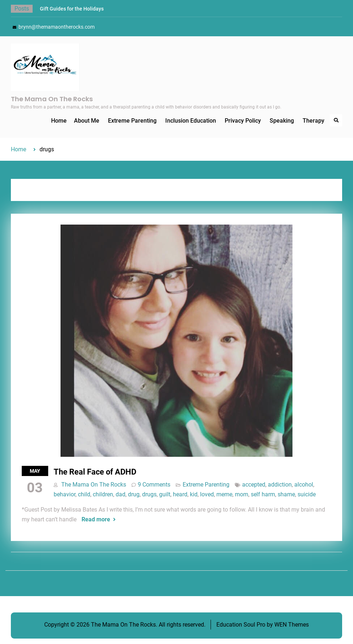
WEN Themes (292, 625)
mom (242, 494)
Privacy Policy (243, 121)
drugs (149, 494)
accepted (254, 485)
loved (207, 494)
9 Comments (154, 485)
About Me (87, 121)
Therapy (313, 121)
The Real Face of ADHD (95, 472)
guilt (165, 494)
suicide (307, 494)
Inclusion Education (191, 121)
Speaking (282, 121)
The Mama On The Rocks (52, 99)
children (103, 494)
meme (224, 494)
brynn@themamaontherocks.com (57, 27)
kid (194, 494)
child (84, 494)
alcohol (304, 485)
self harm (263, 494)
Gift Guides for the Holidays (72, 9)
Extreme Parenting (132, 121)
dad (121, 494)
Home (59, 121)
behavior (65, 494)
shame (286, 494)
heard (180, 494)
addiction (280, 485)
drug (134, 494)
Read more (96, 519)
